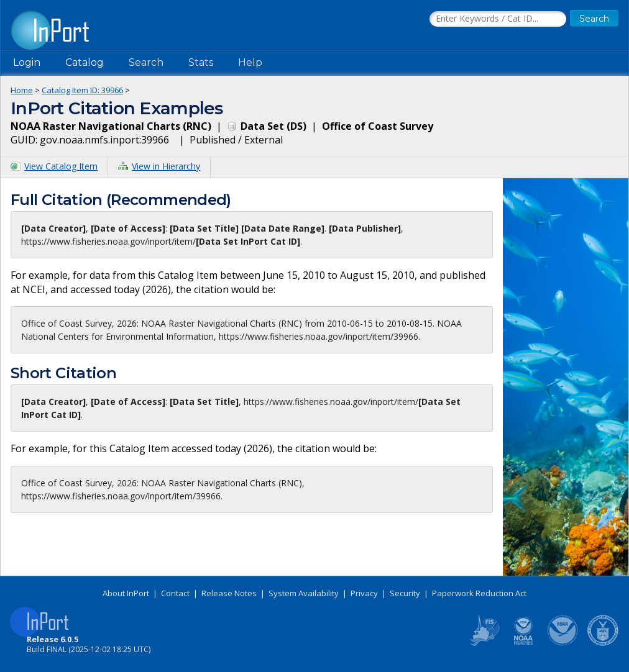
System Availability (304, 593)
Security (405, 593)
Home (22, 90)
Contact (175, 593)
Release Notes (229, 593)
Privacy (364, 593)
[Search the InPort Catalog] (498, 19)
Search (146, 62)
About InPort (126, 593)
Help (250, 62)
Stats (201, 62)
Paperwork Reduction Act (479, 593)
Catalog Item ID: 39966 (82, 90)
